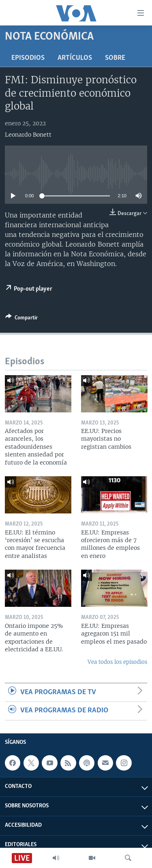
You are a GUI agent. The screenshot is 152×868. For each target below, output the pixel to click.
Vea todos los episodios (117, 662)
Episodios (28, 58)
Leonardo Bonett (28, 135)
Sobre (115, 58)
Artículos (75, 58)
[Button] (21, 319)
